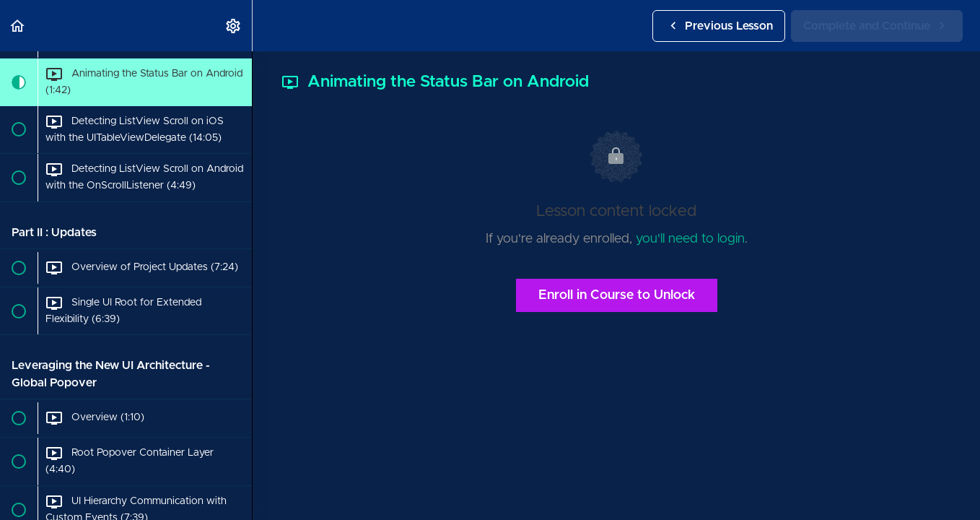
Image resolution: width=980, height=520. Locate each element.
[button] (18, 26)
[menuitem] (234, 26)
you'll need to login (690, 239)
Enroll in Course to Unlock (617, 295)
